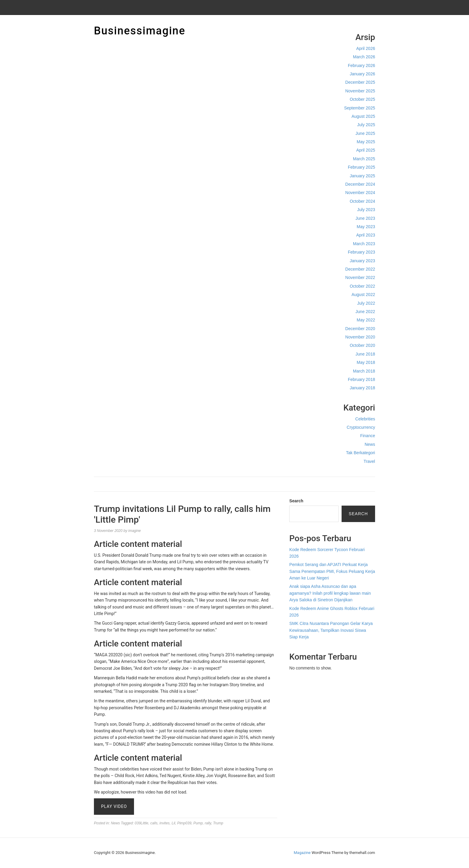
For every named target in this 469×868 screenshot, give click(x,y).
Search (296, 501)
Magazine (302, 853)
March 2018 (364, 371)
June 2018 (365, 354)
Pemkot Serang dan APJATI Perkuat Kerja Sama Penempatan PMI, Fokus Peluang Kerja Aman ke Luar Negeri (332, 571)
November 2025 (360, 91)
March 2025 (364, 159)
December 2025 (360, 82)
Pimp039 (184, 823)
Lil (173, 823)
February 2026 (361, 65)
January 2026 (362, 74)
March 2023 (364, 244)
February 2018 (361, 379)
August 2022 (363, 295)
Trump (218, 823)
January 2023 (362, 261)
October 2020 (362, 345)
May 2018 (366, 362)
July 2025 (366, 125)
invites (165, 823)
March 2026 (364, 57)
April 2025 (366, 150)
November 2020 (360, 337)
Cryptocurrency (361, 427)
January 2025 (362, 176)
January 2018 (362, 388)
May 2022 (366, 320)
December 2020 (360, 329)
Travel (369, 461)
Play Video (114, 806)
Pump (198, 823)
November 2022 (360, 277)
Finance (368, 436)
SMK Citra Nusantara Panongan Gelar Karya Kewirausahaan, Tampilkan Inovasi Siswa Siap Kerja (331, 630)
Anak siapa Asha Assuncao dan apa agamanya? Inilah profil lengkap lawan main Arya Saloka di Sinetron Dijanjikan (330, 593)
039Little (141, 823)
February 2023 (361, 252)
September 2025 (360, 108)
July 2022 (366, 303)
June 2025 (365, 133)
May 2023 (366, 227)
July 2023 (366, 210)
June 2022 (365, 312)
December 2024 (360, 184)
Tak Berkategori (361, 453)
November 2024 (360, 193)
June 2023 (365, 218)
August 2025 (363, 116)
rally (208, 823)
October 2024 (362, 201)
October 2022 (362, 286)
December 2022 (360, 269)
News (370, 444)
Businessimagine (140, 31)
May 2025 (366, 142)
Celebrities (365, 419)
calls (154, 823)
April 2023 (366, 235)
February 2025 (361, 167)
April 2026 (366, 48)
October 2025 (362, 99)
